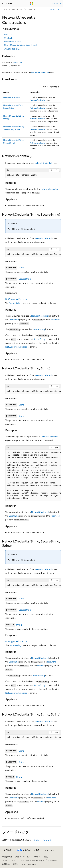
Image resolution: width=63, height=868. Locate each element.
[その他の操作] (59, 10)
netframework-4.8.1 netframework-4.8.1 (26, 206)
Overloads (8, 38)
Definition (8, 34)
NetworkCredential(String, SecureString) (21, 45)
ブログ (36, 857)
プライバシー (8, 860)
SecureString (25, 279)
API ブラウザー (26, 9)
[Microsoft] (32, 4)
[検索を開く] (48, 4)
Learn (5, 9)
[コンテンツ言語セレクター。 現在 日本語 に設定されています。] (8, 850)
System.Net (18, 62)
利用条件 (6, 864)
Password (55, 319)
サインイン (56, 3)
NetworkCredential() (12, 41)
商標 (15, 864)
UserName (14, 319)
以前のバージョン (23, 857)
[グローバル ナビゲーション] (3, 4)
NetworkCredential (40, 72)
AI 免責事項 (7, 857)
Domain (41, 666)
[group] (33, 254)
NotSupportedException (16, 299)
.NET (13, 9)
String (22, 268)
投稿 (46, 857)
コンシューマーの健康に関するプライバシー (37, 860)
